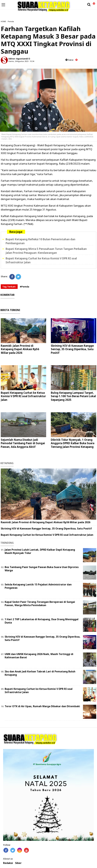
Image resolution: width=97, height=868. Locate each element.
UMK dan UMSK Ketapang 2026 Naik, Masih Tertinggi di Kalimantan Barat (39, 656)
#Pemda (24, 287)
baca (69, 60)
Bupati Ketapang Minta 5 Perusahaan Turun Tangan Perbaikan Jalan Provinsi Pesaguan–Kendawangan (46, 251)
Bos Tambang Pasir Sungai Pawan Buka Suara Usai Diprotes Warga (42, 569)
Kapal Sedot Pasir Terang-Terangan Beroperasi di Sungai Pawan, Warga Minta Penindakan (40, 604)
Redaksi (8, 863)
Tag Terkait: (9, 287)
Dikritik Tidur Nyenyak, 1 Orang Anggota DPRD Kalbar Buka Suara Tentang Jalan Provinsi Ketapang (73, 443)
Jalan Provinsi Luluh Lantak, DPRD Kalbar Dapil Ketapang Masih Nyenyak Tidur (40, 551)
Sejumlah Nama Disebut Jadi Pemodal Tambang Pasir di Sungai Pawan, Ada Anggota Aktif (23, 443)
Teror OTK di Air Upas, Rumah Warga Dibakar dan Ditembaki (42, 706)
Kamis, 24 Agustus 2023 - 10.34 (21, 61)
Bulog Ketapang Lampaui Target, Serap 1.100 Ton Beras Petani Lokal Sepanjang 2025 (73, 396)
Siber (18, 863)
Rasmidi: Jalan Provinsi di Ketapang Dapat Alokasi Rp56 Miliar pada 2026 (20, 349)
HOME (3, 21)
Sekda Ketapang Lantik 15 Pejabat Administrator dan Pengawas (38, 586)
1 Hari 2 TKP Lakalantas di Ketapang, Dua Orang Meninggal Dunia (42, 621)
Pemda (11, 21)
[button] (94, 2)
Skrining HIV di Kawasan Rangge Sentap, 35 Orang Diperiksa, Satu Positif (72, 349)
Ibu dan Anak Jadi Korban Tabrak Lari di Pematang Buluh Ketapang (40, 673)
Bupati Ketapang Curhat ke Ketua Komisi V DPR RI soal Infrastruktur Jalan (23, 396)
